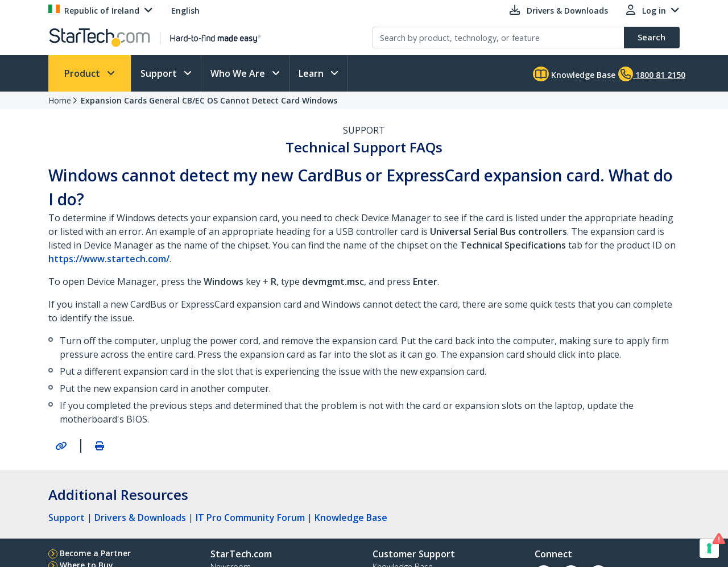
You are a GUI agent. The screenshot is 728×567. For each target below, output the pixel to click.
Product (83, 73)
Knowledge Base (574, 74)
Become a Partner (95, 553)
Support (160, 73)
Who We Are (239, 73)
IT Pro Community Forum (250, 518)
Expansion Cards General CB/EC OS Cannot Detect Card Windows (209, 100)
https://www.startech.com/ (109, 259)
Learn (312, 73)
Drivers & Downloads (140, 518)
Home (60, 100)
